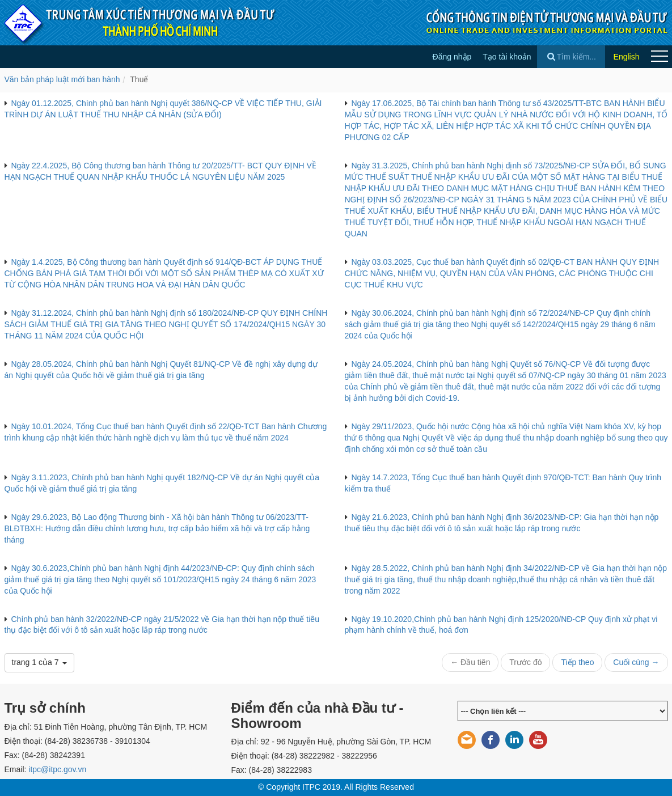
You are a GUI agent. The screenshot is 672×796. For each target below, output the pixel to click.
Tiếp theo (577, 662)
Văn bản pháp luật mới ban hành (62, 79)
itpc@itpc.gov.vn (57, 769)
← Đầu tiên (470, 662)
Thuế (139, 79)
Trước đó (525, 662)
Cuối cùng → (636, 662)
